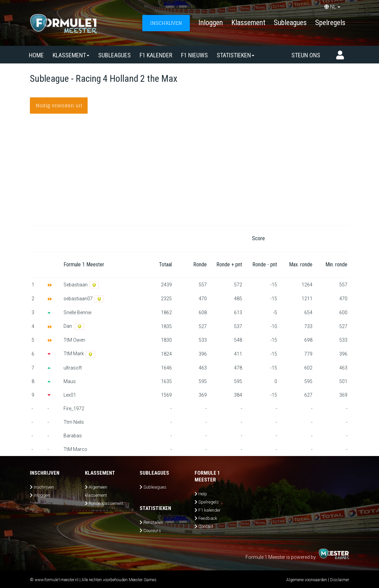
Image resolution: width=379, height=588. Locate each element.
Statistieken (236, 55)
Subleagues (290, 23)
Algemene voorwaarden (307, 580)
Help (203, 494)
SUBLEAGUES (114, 55)
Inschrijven (44, 487)
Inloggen (211, 23)
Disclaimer (340, 580)
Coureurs (152, 530)
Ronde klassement (106, 503)
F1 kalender (156, 55)
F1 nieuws (194, 55)
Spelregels (330, 23)
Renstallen (153, 522)
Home (36, 55)
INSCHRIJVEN (166, 23)
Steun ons (306, 55)
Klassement (248, 23)
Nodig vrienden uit (59, 105)
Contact (206, 526)
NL (332, 7)
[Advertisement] (189, 175)
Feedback (208, 518)
